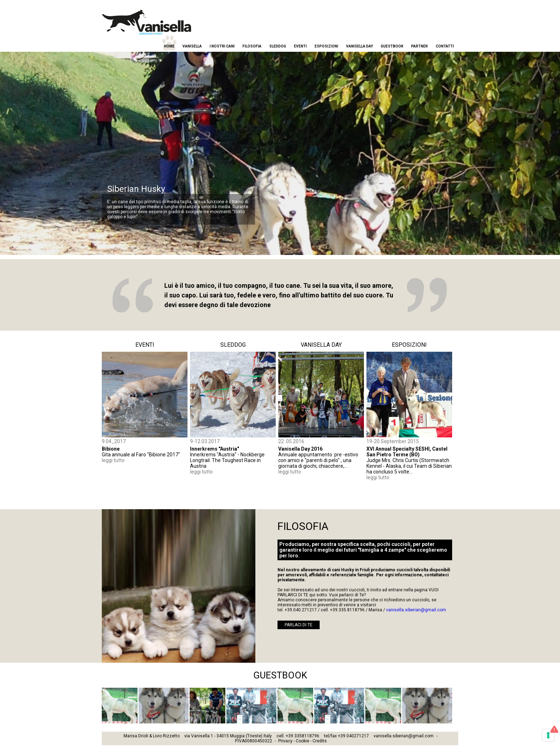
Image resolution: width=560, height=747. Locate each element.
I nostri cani (222, 46)
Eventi (300, 46)
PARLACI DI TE (299, 625)
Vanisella (192, 46)
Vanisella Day (359, 46)
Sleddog (278, 46)
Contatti (445, 46)
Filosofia (252, 46)
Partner (419, 46)
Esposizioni (326, 46)
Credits (320, 741)
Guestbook (392, 46)
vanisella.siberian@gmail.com (416, 610)
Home (169, 46)
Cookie (302, 741)
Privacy (285, 741)
